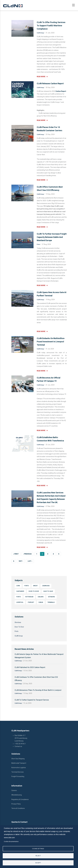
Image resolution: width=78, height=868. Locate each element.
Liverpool (20, 602)
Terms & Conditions (18, 808)
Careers (14, 790)
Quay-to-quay (48, 591)
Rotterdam (29, 597)
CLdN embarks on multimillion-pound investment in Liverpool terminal (51, 342)
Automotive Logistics (19, 768)
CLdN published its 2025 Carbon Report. (30, 667)
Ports (38, 244)
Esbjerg (41, 597)
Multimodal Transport (19, 763)
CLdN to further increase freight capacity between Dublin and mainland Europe (52, 237)
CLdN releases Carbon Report (50, 83)
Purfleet (31, 602)
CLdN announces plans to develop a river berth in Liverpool (38, 690)
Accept (38, 863)
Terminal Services (18, 772)
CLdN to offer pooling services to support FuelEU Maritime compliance (51, 26)
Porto (19, 597)
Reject (38, 856)
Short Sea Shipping (18, 759)
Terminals (51, 602)
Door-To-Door (34, 591)
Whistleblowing (17, 795)
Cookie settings (38, 849)
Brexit (35, 586)
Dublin (41, 602)
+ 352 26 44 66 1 (20, 744)
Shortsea (18, 622)
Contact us (18, 746)
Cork (18, 586)
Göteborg (51, 597)
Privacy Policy (16, 804)
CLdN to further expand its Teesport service (32, 700)
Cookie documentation (11, 841)
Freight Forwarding (18, 776)
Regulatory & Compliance (20, 799)
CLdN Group (40, 33)
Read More (41, 77)
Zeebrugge (46, 586)
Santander (20, 591)
